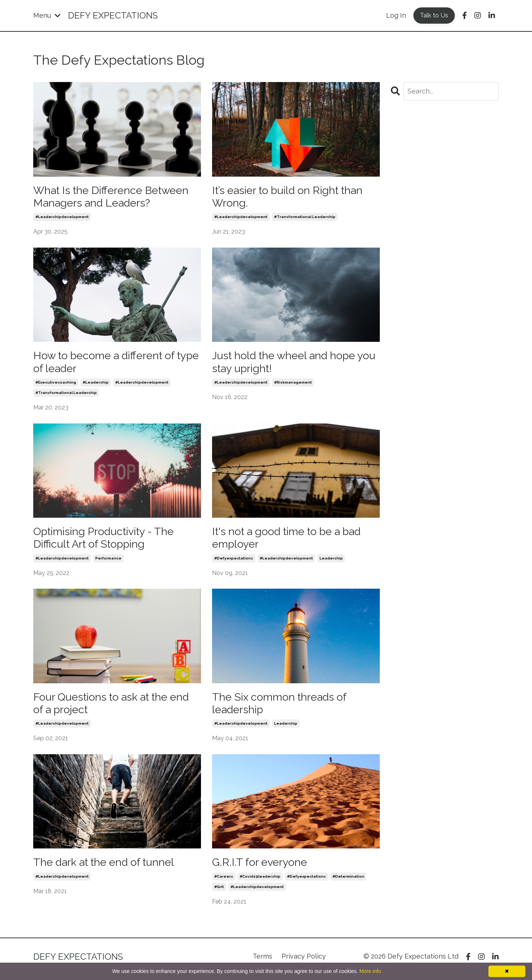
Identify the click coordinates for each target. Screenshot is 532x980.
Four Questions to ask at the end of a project (116, 707)
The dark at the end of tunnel (108, 867)
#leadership (96, 385)
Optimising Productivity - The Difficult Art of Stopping (107, 540)
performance (108, 562)
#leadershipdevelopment (62, 218)
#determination (348, 882)
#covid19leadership (260, 882)
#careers (224, 882)
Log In (396, 15)
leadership (331, 562)
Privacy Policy (304, 962)
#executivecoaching (56, 385)
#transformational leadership (305, 218)
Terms (262, 962)
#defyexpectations (234, 562)
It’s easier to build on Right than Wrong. (291, 197)
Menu (47, 15)
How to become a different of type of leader (108, 364)
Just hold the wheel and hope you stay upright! (287, 364)
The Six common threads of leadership (282, 707)
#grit (219, 892)
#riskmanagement (293, 385)
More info (370, 971)
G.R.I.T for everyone (261, 867)
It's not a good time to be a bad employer (291, 540)
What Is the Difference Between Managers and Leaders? (115, 197)
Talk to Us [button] (434, 15)
